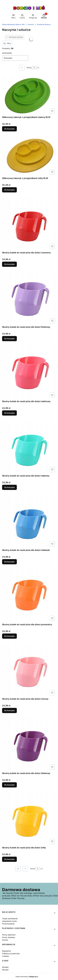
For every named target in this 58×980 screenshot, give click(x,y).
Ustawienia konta (9, 921)
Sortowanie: (7, 53)
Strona (29, 68)
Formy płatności (9, 935)
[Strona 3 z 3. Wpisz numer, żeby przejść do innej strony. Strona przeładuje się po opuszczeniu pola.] (34, 68)
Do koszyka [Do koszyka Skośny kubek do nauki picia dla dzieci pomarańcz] (9, 636)
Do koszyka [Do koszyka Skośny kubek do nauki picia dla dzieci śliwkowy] (9, 785)
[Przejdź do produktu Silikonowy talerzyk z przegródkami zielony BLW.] (29, 95)
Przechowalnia (8, 924)
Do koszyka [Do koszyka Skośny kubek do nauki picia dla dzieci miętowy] (9, 487)
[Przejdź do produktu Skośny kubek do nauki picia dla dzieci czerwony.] (29, 223)
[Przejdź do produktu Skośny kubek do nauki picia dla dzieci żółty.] (29, 818)
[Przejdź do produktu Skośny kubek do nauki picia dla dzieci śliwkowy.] (29, 744)
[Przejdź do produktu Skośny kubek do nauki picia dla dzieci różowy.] (29, 670)
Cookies (5, 956)
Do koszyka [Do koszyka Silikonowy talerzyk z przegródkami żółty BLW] (9, 190)
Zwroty (5, 940)
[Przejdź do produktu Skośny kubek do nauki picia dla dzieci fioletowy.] (29, 298)
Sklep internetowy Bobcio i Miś (13, 24)
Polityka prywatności (11, 954)
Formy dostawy (9, 937)
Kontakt (5, 967)
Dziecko (31, 24)
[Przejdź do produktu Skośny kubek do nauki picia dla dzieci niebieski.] (29, 521)
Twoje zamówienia (10, 919)
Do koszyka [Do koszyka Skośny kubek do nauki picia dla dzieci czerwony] (9, 264)
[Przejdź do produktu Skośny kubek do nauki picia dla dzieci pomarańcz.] (29, 595)
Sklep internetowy (26, 977)
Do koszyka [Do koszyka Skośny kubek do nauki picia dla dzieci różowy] (9, 710)
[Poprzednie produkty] (25, 869)
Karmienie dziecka (44, 24)
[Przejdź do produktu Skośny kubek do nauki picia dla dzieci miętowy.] (29, 446)
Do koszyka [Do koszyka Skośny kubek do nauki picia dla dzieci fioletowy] (9, 339)
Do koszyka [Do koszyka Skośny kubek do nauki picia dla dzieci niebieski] (9, 562)
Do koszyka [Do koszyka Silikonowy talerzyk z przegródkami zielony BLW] (9, 129)
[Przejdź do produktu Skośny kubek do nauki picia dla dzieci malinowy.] (29, 372)
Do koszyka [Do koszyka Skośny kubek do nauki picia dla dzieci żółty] (9, 859)
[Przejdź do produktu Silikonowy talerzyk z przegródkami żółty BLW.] (29, 156)
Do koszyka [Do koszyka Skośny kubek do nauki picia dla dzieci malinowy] (9, 413)
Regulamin (7, 951)
